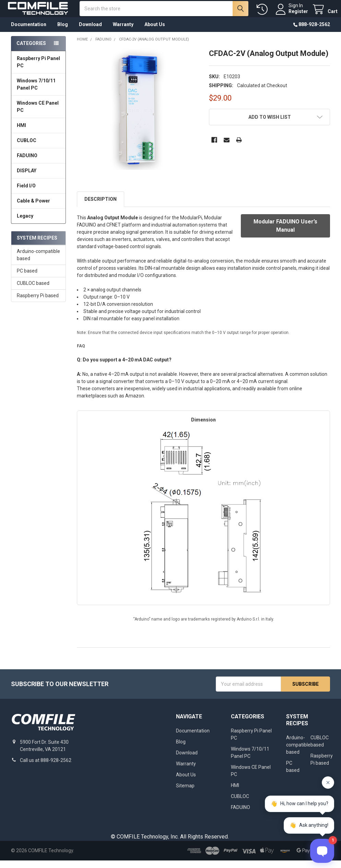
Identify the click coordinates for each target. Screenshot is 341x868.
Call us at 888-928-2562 (46, 768)
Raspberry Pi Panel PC (38, 70)
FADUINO (27, 163)
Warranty (123, 32)
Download (90, 32)
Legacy (25, 223)
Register (291, 15)
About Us (155, 32)
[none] (137, 117)
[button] (269, 125)
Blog (63, 32)
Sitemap (185, 793)
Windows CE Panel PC (38, 114)
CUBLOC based (33, 291)
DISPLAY (27, 178)
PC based (27, 278)
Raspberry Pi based (38, 303)
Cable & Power (33, 208)
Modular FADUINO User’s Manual (285, 233)
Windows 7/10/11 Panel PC (36, 92)
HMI (21, 133)
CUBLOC (27, 148)
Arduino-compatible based (38, 262)
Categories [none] (31, 51)
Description (101, 207)
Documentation (29, 32)
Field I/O (26, 193)
